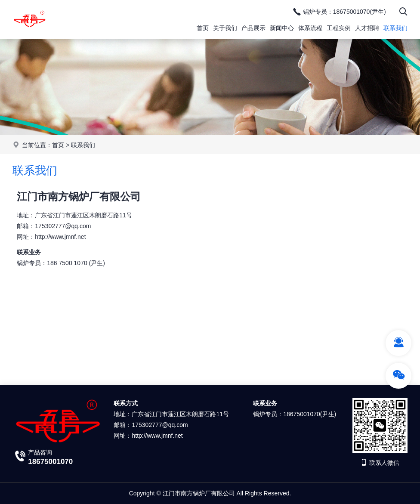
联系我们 (395, 28)
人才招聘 (367, 28)
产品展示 (253, 28)
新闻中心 (282, 28)
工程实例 (339, 28)
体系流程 (310, 28)
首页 (203, 28)
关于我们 (225, 28)
